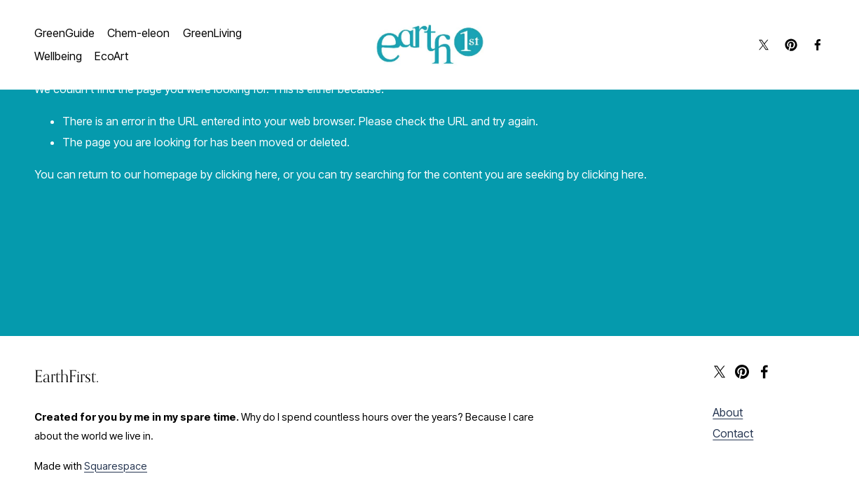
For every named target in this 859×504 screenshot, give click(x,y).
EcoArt (111, 56)
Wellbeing (58, 56)
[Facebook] (818, 45)
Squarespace (116, 466)
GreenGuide (64, 33)
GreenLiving (212, 33)
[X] (764, 45)
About (728, 412)
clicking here (246, 174)
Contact (733, 433)
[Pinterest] (791, 45)
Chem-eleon (138, 33)
